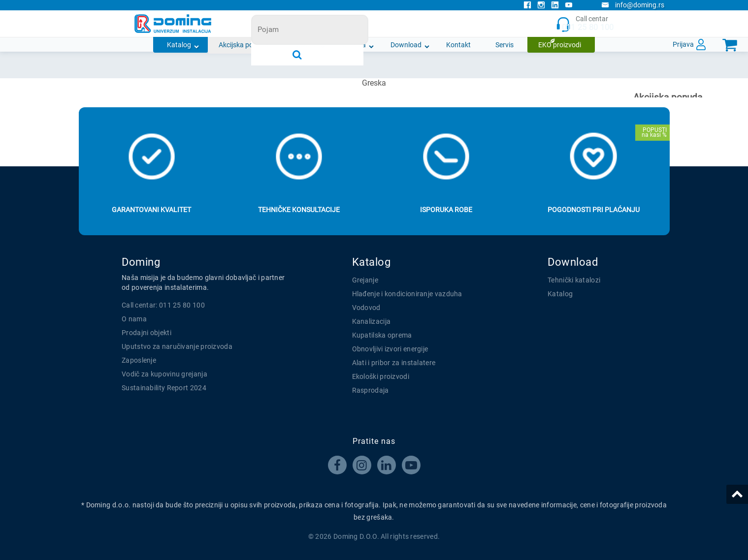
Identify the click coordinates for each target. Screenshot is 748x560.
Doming (141, 262)
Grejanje (365, 280)
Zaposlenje (139, 360)
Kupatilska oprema (382, 335)
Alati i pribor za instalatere (394, 363)
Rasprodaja (371, 390)
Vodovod (366, 308)
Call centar (585, 24)
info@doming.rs (633, 5)
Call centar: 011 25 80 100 (163, 305)
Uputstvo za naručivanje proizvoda (177, 346)
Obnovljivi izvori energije (390, 349)
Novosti (305, 45)
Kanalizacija (372, 321)
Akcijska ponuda (244, 45)
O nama (354, 45)
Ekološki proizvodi (381, 376)
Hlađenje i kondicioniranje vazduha (407, 294)
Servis (504, 45)
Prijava (683, 44)
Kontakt (458, 45)
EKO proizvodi (560, 45)
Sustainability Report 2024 (164, 388)
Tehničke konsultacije (299, 210)
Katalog (179, 45)
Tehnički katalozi (574, 280)
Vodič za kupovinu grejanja (164, 374)
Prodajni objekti (146, 333)
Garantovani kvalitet (151, 210)
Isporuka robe (446, 210)
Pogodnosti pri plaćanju (594, 210)
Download (406, 45)
